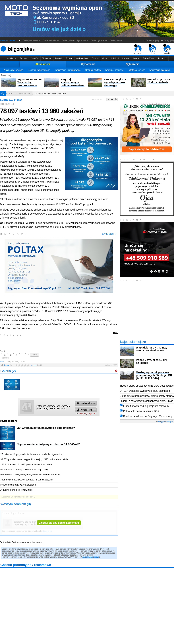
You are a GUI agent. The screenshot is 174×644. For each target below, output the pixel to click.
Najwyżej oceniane (114, 70)
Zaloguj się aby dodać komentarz (59, 523)
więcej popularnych (165, 421)
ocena (36, 365)
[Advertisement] (43, 343)
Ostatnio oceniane (136, 70)
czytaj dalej (109, 234)
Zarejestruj (94, 557)
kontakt (167, 49)
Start (11, 94)
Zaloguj (86, 557)
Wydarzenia (88, 64)
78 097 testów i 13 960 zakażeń (50, 94)
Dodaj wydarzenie (32, 40)
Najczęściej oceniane (160, 70)
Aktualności (43, 64)
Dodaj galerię (68, 40)
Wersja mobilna (7, 40)
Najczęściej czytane (14, 70)
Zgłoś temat (83, 40)
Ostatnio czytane (93, 70)
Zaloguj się (167, 40)
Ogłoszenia (133, 64)
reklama (152, 49)
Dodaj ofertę (116, 40)
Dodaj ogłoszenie (99, 40)
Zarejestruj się (151, 40)
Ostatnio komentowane (39, 70)
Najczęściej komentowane (68, 70)
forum (8, 365)
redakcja (138, 49)
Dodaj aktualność (51, 40)
